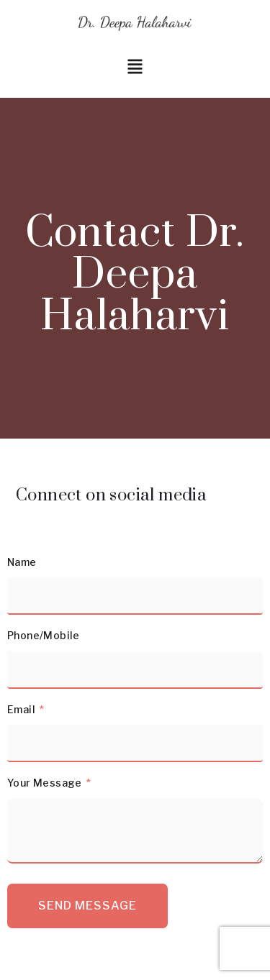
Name (22, 562)
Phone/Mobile (44, 635)
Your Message (45, 783)
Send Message (87, 906)
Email (21, 709)
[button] (135, 68)
